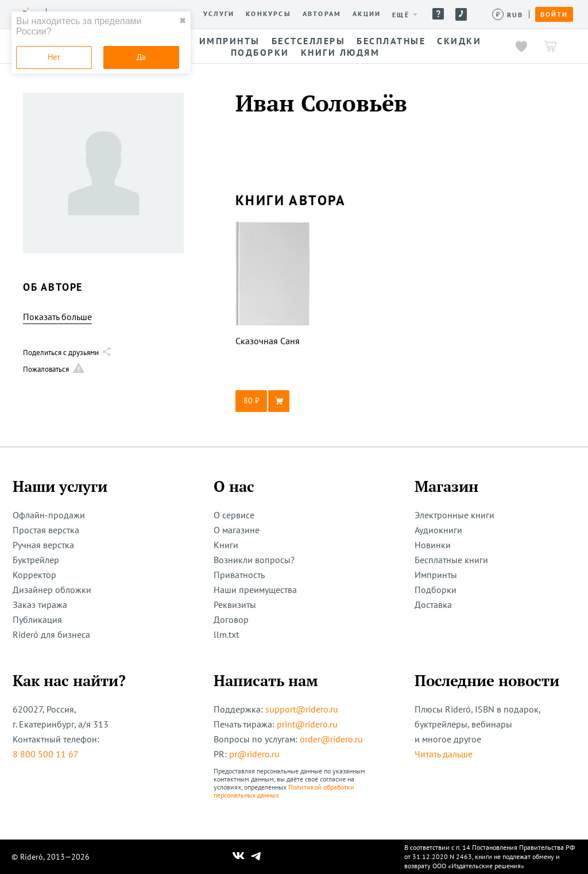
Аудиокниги (438, 530)
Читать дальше (444, 754)
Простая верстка (46, 530)
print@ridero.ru (307, 724)
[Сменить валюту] (508, 15)
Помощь (438, 14)
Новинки (433, 545)
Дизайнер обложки (52, 590)
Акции (367, 14)
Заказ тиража (40, 605)
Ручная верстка (43, 545)
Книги (226, 545)
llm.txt (226, 634)
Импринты (436, 575)
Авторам (322, 14)
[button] (273, 401)
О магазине (237, 530)
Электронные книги (454, 515)
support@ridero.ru (302, 709)
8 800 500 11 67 (46, 754)
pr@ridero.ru (254, 754)
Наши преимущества (255, 590)
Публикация (37, 619)
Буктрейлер (36, 560)
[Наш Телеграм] (256, 857)
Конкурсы (268, 14)
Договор (231, 619)
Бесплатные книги (451, 560)
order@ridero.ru (331, 739)
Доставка (433, 605)
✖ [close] (183, 21)
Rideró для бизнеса (51, 634)
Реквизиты (235, 605)
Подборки (436, 590)
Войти (554, 14)
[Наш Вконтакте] (239, 857)
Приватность (239, 575)
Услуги (219, 14)
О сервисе (234, 515)
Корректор (34, 575)
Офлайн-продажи (49, 515)
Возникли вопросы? (254, 560)
